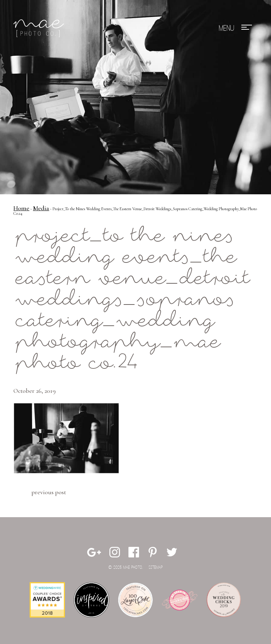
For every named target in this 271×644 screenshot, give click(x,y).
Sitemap (156, 568)
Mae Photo (40, 28)
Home (21, 208)
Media (41, 208)
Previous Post (49, 492)
